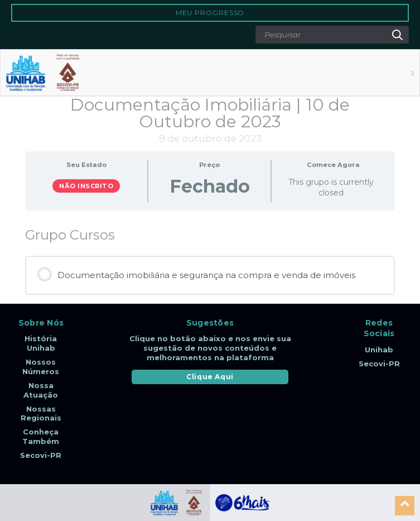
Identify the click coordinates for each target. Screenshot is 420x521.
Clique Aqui (210, 377)
